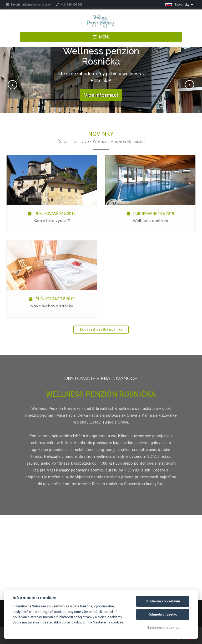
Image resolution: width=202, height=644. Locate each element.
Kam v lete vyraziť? (52, 221)
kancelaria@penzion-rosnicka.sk (29, 5)
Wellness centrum (150, 221)
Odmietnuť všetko (163, 614)
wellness (126, 409)
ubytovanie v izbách (67, 436)
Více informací (101, 95)
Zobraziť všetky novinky (101, 329)
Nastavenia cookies (163, 628)
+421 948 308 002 (69, 5)
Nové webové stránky (52, 306)
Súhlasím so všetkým (163, 601)
